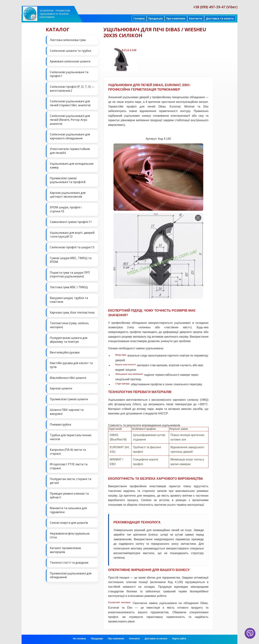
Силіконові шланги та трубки (71, 51)
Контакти (196, 18)
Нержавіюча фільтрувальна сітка (70, 535)
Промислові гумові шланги (69, 399)
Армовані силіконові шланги (70, 61)
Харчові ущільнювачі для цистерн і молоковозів (68, 195)
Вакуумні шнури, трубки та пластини (69, 300)
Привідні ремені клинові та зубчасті (69, 495)
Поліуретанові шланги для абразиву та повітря (69, 340)
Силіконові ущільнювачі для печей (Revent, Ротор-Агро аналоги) (70, 120)
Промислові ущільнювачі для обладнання (71, 575)
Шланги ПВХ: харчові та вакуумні (67, 412)
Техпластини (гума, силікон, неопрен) (69, 325)
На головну (79, 639)
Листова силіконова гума (68, 40)
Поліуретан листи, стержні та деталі (71, 481)
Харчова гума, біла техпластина (72, 312)
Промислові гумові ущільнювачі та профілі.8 (68, 180)
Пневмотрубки (60, 424)
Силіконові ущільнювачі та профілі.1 (69, 74)
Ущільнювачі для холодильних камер (72, 166)
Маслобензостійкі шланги (68, 378)
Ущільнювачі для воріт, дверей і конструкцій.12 (72, 235)
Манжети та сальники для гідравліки (68, 510)
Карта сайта (179, 639)
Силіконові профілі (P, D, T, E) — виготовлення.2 (72, 89)
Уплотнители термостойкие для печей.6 (70, 151)
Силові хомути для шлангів (69, 523)
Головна (139, 18)
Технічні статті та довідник (69, 563)
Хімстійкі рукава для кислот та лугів (71, 365)
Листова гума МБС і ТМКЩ (69, 287)
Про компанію (176, 18)
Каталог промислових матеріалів (65, 550)
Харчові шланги (61, 388)
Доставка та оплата (220, 18)
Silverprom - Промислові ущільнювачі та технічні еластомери (55, 14)
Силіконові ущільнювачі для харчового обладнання (70, 136)
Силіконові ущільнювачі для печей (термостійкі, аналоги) (70, 103)
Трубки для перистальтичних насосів (71, 437)
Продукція (155, 18)
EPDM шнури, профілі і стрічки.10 (66, 209)
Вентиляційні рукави (65, 352)
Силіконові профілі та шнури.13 (72, 247)
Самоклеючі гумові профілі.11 (71, 222)
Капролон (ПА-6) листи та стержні (68, 452)
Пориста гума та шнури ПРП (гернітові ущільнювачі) (70, 275)
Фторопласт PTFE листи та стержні (69, 466)
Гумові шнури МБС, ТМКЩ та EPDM (71, 260)
